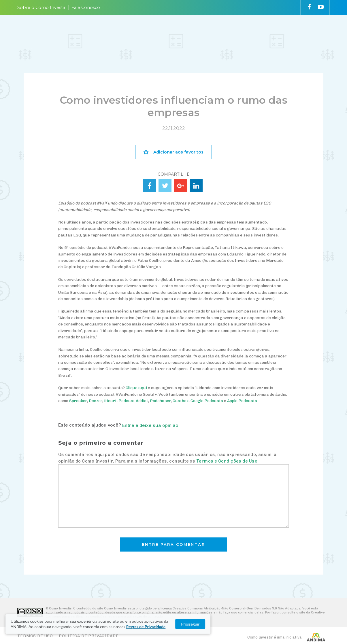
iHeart (110, 401)
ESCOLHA (168, 33)
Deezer (96, 401)
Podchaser (160, 401)
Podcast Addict (133, 401)
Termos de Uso (35, 636)
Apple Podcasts (242, 401)
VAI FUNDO (232, 33)
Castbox (181, 401)
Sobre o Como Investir (41, 7)
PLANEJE (105, 33)
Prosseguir (318, 624)
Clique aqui (136, 388)
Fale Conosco (86, 7)
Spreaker (78, 401)
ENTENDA (136, 33)
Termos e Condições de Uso (227, 461)
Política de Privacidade (89, 636)
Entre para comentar (174, 544)
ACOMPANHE (204, 33)
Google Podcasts (207, 401)
